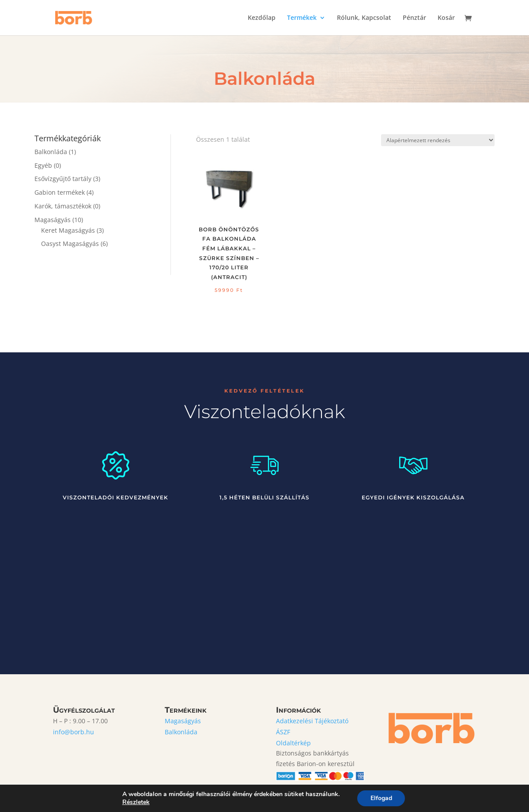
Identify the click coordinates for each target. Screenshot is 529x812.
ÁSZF (283, 732)
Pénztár (414, 18)
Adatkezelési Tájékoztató (312, 721)
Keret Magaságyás (68, 230)
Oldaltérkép (293, 743)
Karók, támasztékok (63, 206)
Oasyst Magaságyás (70, 244)
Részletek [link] (136, 802)
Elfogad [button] (381, 798)
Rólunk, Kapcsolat (364, 18)
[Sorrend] (438, 140)
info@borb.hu (74, 732)
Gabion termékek (60, 192)
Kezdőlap (262, 18)
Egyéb (43, 165)
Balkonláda (51, 152)
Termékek (302, 18)
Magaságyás (53, 220)
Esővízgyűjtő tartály (63, 179)
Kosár (446, 18)
